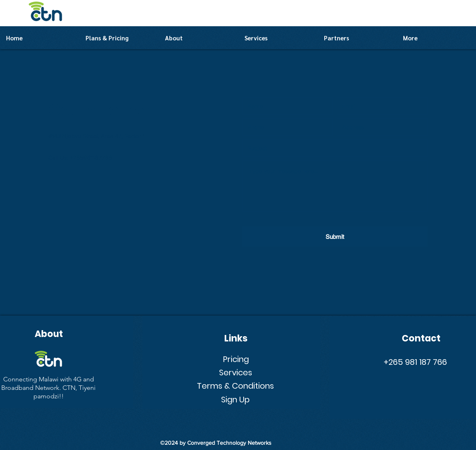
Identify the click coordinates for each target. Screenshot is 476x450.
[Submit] (335, 237)
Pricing (236, 359)
